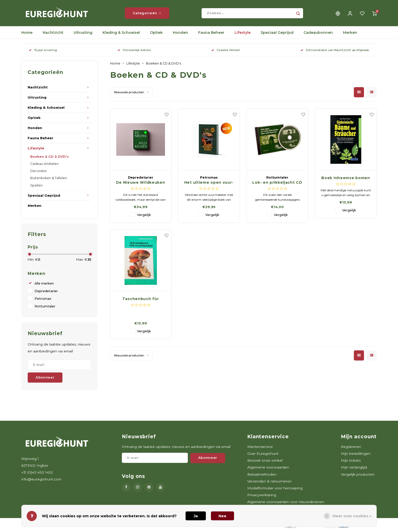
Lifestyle (243, 34)
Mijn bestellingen (356, 455)
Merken (350, 34)
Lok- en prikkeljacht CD (277, 184)
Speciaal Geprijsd (277, 34)
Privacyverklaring (262, 497)
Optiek (156, 34)
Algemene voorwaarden (268, 469)
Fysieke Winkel (226, 52)
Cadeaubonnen (318, 34)
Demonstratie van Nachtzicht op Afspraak (335, 52)
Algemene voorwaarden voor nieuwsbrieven (286, 504)
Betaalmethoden (262, 476)
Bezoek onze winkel (265, 462)
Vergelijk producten (358, 476)
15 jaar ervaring (43, 52)
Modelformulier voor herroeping (275, 490)
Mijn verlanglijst (354, 469)
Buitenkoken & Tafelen (49, 180)
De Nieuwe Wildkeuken (141, 184)
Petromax (43, 300)
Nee (222, 516)
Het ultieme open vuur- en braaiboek (209, 184)
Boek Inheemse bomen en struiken (346, 180)
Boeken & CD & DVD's (49, 158)
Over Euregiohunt (263, 455)
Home (27, 34)
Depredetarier (46, 293)
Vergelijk (144, 217)
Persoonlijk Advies (134, 52)
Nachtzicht (53, 34)
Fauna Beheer (211, 34)
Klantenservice (260, 448)
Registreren (351, 448)
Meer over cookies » (352, 516)
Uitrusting (83, 34)
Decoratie (38, 173)
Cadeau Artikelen (44, 166)
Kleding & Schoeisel (121, 34)
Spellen (36, 187)
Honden (180, 34)
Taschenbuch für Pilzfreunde (141, 301)
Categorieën (147, 14)
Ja (196, 516)
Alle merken (44, 285)
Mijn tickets (351, 462)
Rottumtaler (45, 308)
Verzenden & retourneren (269, 483)
